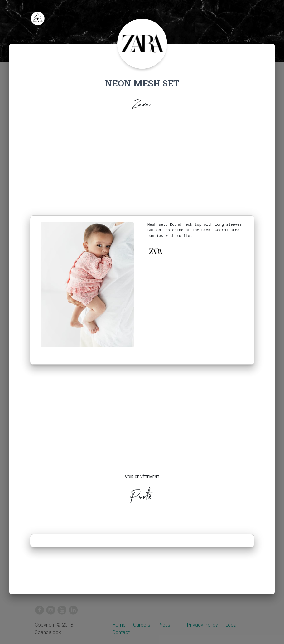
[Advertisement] (142, 169)
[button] (156, 251)
